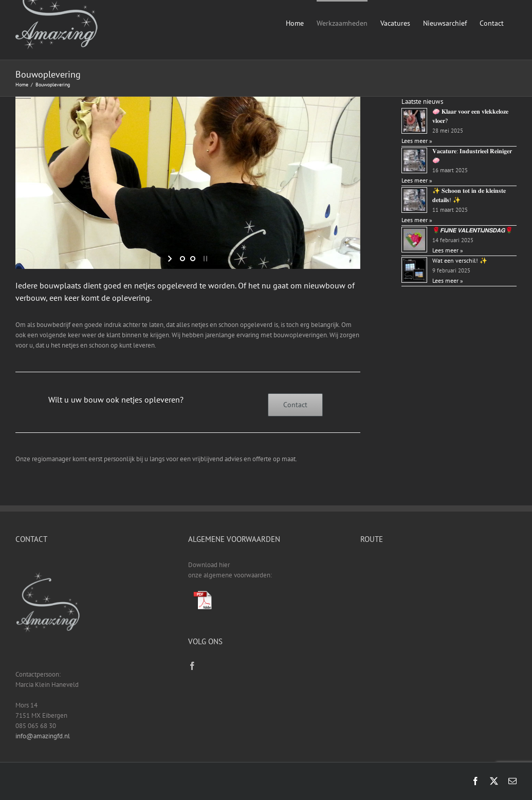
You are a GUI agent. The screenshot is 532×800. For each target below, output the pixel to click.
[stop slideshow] (204, 259)
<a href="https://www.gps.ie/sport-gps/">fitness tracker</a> (438, 598)
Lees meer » (417, 141)
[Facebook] (192, 666)
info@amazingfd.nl (43, 736)
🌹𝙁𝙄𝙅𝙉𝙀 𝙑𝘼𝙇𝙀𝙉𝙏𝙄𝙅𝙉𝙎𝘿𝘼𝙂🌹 (473, 230)
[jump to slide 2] (193, 259)
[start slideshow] (171, 259)
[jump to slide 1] (182, 259)
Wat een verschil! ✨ (460, 260)
